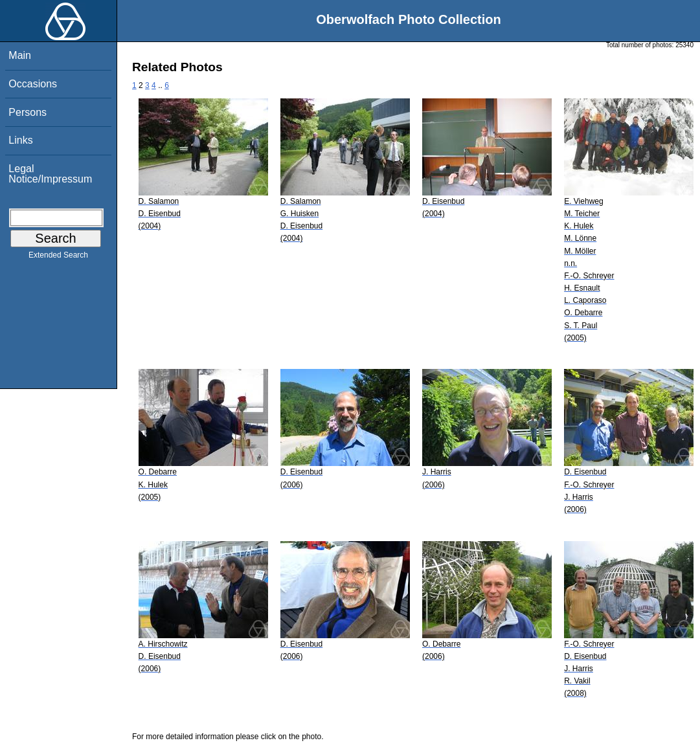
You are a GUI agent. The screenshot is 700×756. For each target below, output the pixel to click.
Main (20, 55)
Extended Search (58, 258)
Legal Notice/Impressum (50, 174)
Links (20, 140)
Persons (28, 112)
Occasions (33, 84)
